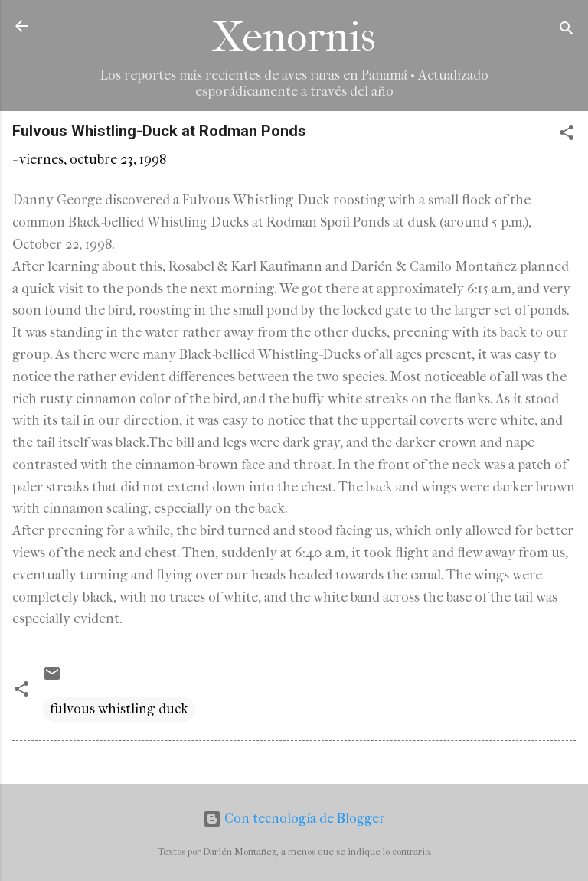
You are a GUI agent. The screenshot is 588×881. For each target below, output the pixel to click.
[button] (567, 135)
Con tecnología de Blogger (294, 819)
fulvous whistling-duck (119, 709)
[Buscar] (567, 31)
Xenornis (294, 37)
